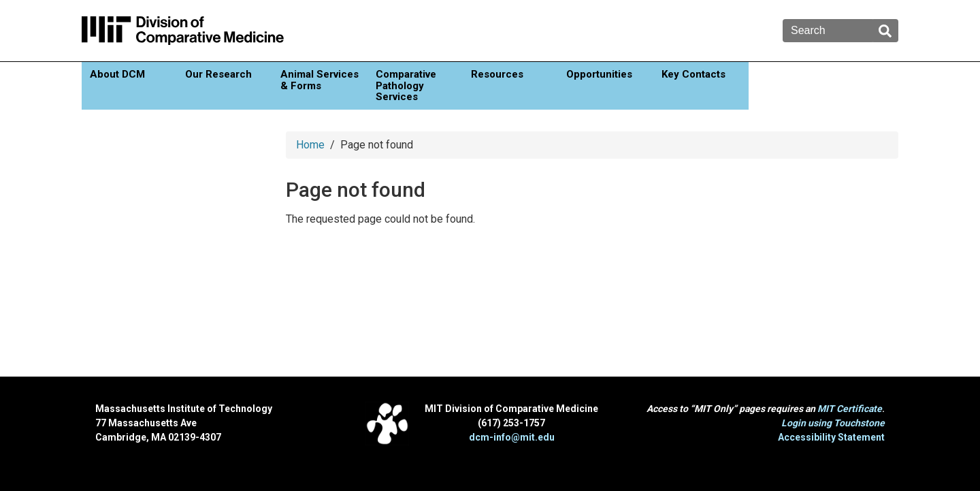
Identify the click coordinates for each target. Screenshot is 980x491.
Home (310, 145)
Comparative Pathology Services (406, 85)
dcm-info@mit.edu (512, 437)
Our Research (218, 74)
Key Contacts (693, 74)
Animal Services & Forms (320, 80)
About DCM (117, 74)
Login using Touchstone (833, 423)
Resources (497, 74)
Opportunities (599, 74)
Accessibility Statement (831, 437)
